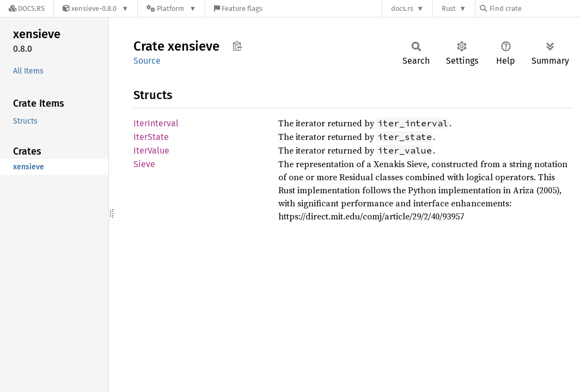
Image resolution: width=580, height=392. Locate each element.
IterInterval (156, 123)
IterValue (151, 151)
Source (147, 61)
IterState (151, 137)
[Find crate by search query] (534, 8)
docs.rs (402, 8)
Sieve (144, 164)
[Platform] (171, 8)
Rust (449, 8)
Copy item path (237, 46)
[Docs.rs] (27, 8)
